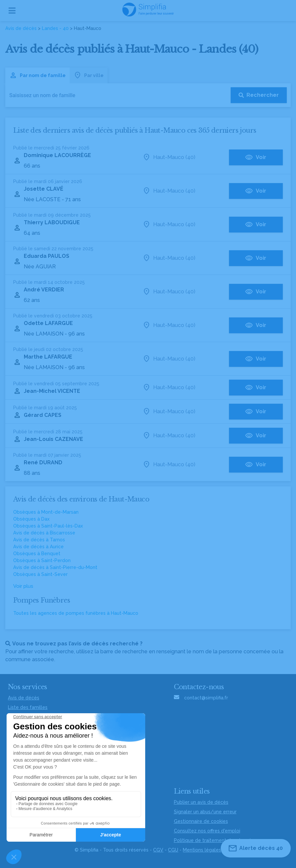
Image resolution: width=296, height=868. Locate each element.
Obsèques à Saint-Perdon (42, 560)
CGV (158, 850)
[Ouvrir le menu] (12, 11)
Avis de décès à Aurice (38, 547)
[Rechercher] (259, 95)
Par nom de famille (37, 75)
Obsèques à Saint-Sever (40, 574)
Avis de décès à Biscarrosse (44, 533)
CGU (173, 850)
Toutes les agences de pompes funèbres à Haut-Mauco (76, 613)
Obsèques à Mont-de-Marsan (46, 512)
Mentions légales (202, 850)
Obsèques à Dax (31, 519)
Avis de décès (21, 28)
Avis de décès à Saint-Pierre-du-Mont (55, 567)
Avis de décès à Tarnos (39, 540)
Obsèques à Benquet (37, 554)
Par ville (89, 75)
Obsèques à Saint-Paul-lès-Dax (48, 526)
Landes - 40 (55, 28)
